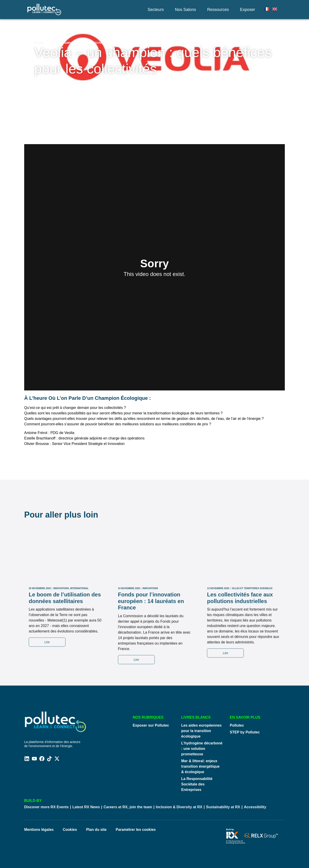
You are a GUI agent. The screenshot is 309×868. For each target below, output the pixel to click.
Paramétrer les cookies (136, 830)
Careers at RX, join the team (128, 807)
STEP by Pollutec (245, 732)
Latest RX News (86, 807)
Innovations (61, 659)
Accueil (39, 43)
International (79, 659)
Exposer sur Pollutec (151, 725)
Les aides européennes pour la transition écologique (201, 731)
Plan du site (96, 830)
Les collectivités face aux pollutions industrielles (240, 668)
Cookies (70, 830)
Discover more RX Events (46, 807)
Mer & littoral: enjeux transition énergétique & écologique (200, 766)
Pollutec (237, 725)
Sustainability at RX (223, 807)
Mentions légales (39, 830)
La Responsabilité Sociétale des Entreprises (197, 784)
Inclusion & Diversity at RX (179, 807)
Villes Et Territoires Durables (252, 659)
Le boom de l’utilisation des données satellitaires (65, 668)
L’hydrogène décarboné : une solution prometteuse (202, 749)
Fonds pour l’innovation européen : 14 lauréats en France (151, 672)
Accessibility (255, 807)
